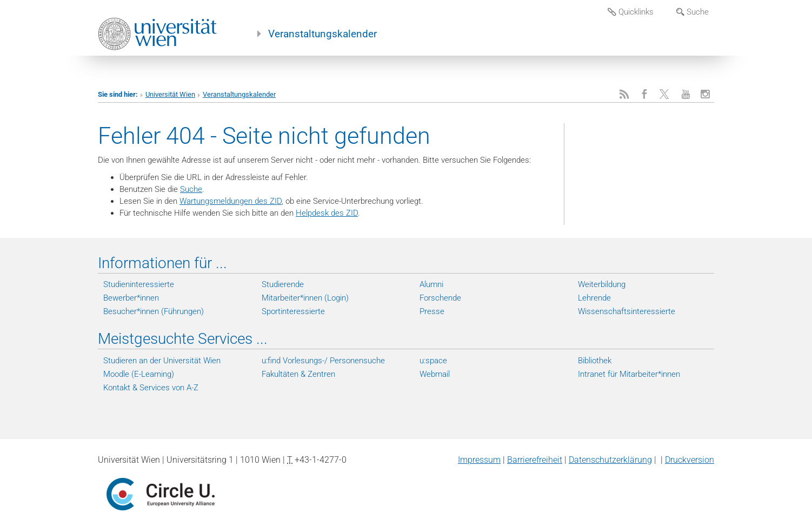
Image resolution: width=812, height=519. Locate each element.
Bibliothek (595, 361)
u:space (433, 361)
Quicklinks (631, 12)
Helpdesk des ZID (327, 213)
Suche (693, 12)
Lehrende (594, 298)
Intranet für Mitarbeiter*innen (629, 374)
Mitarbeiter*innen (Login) (305, 298)
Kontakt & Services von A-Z (151, 388)
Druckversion (690, 460)
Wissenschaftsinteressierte (627, 311)
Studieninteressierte (139, 284)
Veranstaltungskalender (322, 34)
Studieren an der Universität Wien (162, 361)
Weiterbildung (602, 284)
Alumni (431, 284)
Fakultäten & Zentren (298, 374)
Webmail (435, 374)
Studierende (283, 284)
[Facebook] (644, 94)
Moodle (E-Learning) (139, 374)
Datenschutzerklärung (610, 460)
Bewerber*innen (131, 298)
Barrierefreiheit (535, 460)
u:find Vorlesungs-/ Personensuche (323, 361)
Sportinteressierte (293, 311)
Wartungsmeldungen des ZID (231, 201)
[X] (665, 94)
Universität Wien (170, 94)
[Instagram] (705, 94)
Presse (432, 311)
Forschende (440, 298)
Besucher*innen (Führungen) (154, 311)
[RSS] (624, 94)
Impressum (479, 460)
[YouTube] (686, 94)
